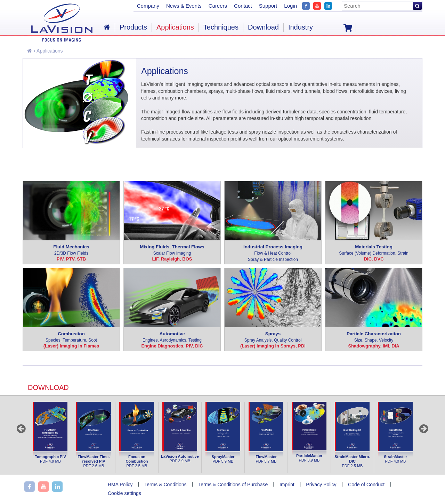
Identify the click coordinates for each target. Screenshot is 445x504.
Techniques (221, 27)
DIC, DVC (374, 259)
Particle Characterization (374, 337)
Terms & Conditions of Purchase (233, 485)
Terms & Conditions (165, 485)
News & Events (184, 6)
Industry (301, 27)
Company (148, 6)
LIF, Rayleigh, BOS (172, 259)
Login (290, 6)
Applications (48, 51)
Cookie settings (124, 493)
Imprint (287, 485)
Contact (243, 6)
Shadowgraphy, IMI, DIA (374, 346)
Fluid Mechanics (71, 250)
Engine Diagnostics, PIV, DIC (172, 346)
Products (133, 27)
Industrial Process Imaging (273, 253)
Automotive (172, 337)
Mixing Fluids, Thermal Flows (172, 250)
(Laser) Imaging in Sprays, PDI (273, 346)
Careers (218, 6)
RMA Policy (120, 485)
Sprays (273, 337)
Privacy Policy (321, 485)
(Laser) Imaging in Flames (71, 346)
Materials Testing (374, 250)
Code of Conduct (366, 485)
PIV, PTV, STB (71, 259)
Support (268, 6)
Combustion (71, 337)
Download (263, 27)
